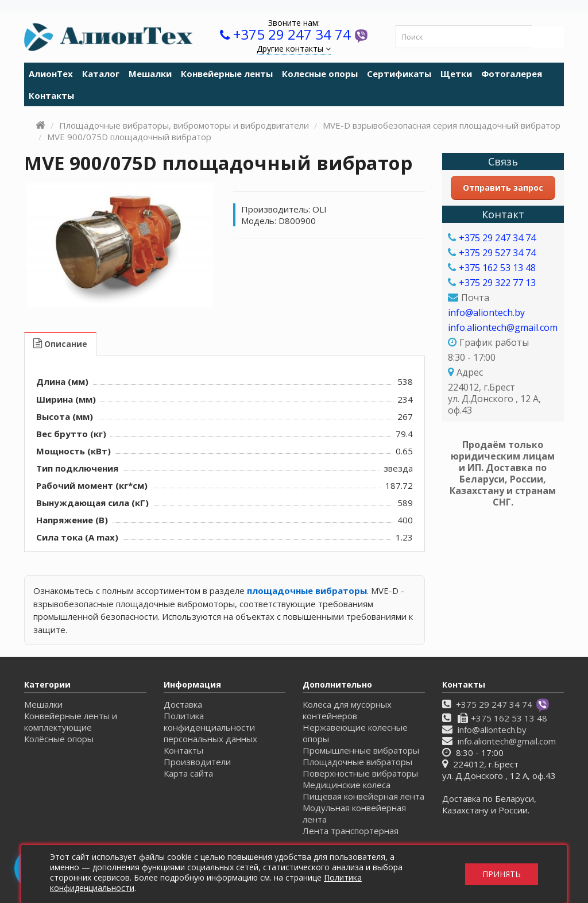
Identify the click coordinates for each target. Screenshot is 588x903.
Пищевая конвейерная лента (363, 796)
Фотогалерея (512, 74)
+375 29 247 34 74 (292, 34)
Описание (60, 344)
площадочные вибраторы (307, 591)
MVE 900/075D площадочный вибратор (129, 137)
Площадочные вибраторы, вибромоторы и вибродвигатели (184, 125)
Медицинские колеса (347, 785)
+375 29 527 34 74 (497, 253)
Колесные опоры (320, 74)
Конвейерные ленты (227, 74)
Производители (197, 762)
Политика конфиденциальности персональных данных (210, 727)
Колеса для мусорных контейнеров (347, 710)
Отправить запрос (503, 188)
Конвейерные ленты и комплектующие (71, 721)
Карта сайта (188, 773)
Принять (502, 874)
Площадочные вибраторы (357, 762)
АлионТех (51, 74)
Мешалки (150, 74)
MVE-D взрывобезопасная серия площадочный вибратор (442, 125)
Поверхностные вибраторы (360, 773)
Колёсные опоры (59, 739)
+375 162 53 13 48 (497, 268)
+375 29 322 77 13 (497, 283)
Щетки (456, 74)
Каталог (101, 74)
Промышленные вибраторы (361, 750)
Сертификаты (399, 74)
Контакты (51, 95)
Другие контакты (294, 49)
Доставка (183, 704)
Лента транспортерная (351, 831)
